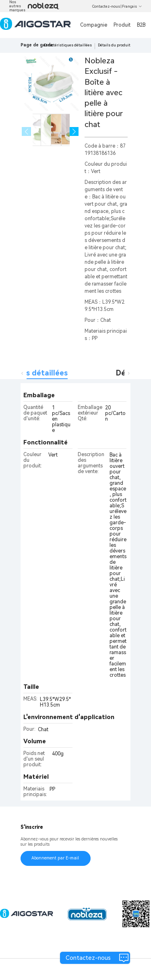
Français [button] (132, 6)
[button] (74, 132)
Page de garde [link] (37, 45)
